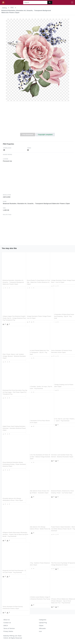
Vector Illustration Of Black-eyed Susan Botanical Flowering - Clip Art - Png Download (62, 312)
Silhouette (42, 628)
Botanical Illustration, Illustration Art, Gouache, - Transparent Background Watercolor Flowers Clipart (13, 278)
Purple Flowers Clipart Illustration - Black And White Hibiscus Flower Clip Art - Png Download (61, 525)
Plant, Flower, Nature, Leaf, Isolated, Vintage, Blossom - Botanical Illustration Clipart (13, 352)
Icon (40, 631)
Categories (43, 620)
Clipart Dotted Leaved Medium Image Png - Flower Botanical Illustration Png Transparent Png (36, 595)
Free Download (28, 135)
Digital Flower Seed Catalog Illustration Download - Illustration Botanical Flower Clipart (12, 424)
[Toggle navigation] (72, 3)
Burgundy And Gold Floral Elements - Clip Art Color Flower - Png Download (13, 568)
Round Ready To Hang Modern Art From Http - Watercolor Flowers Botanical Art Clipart (37, 278)
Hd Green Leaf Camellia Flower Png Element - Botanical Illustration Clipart (62, 453)
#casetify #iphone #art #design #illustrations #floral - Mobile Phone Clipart (37, 525)
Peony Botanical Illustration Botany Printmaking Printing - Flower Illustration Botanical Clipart (13, 460)
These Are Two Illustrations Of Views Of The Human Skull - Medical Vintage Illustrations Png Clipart (37, 453)
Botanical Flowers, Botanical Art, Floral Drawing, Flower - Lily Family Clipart (61, 489)
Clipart (41, 625)
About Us (7, 620)
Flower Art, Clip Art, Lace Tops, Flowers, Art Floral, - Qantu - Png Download (61, 417)
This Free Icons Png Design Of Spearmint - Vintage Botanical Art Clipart (61, 561)
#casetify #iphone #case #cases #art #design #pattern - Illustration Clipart (37, 489)
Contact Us (7, 623)
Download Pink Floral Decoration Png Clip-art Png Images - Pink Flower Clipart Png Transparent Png (13, 388)
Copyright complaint (45, 135)
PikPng (5, 8)
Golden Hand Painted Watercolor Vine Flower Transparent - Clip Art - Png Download (37, 348)
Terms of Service (9, 628)
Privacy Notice (8, 631)
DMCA (6, 625)
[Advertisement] (37, 118)
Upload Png (43, 623)
